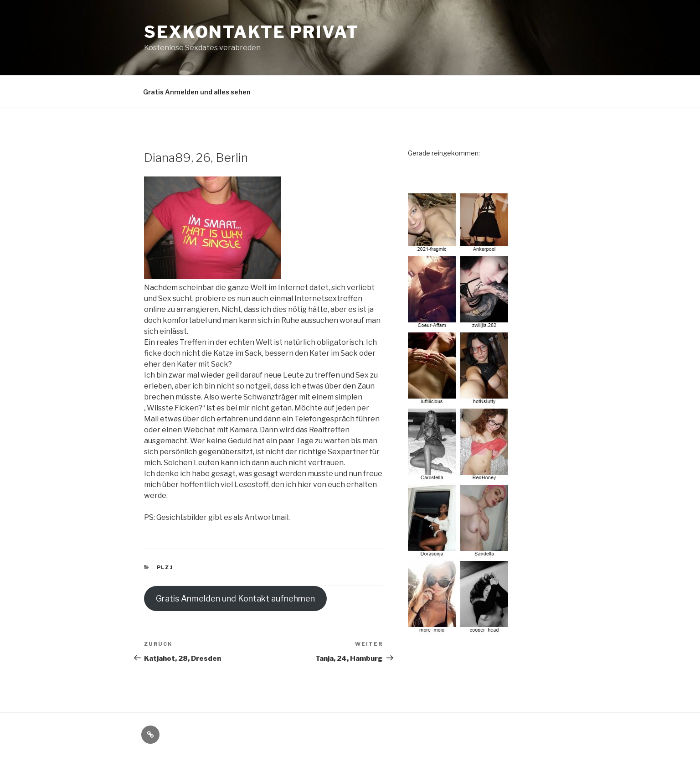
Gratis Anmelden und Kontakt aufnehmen (235, 599)
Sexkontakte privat (252, 32)
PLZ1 (165, 567)
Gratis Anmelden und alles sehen (197, 92)
